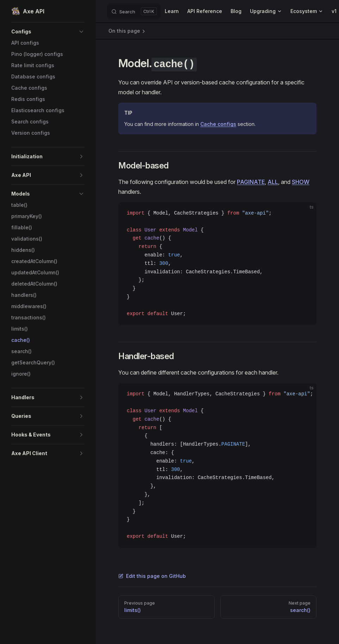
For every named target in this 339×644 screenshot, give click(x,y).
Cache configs (218, 124)
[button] (48, 32)
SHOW (301, 182)
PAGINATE (251, 182)
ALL (273, 182)
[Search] (134, 11)
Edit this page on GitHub (152, 576)
